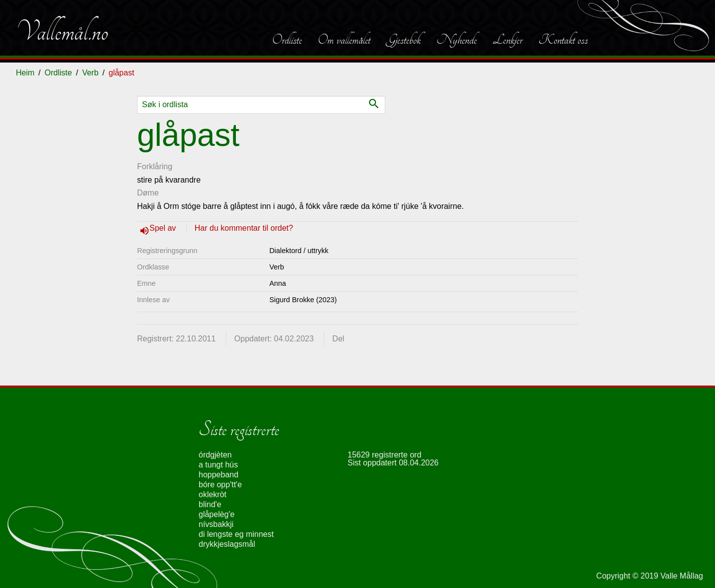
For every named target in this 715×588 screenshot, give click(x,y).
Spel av (164, 228)
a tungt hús (218, 465)
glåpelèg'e (216, 514)
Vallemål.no (62, 32)
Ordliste (287, 40)
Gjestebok (403, 40)
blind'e (210, 504)
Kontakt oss (563, 40)
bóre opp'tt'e (220, 485)
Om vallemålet (344, 40)
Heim (25, 73)
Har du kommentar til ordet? (244, 228)
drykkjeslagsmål (227, 544)
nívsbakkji (216, 524)
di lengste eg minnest (236, 534)
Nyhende (457, 40)
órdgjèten (215, 455)
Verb (90, 73)
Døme (148, 193)
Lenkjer (507, 40)
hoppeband (218, 475)
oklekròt (213, 494)
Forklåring (155, 166)
